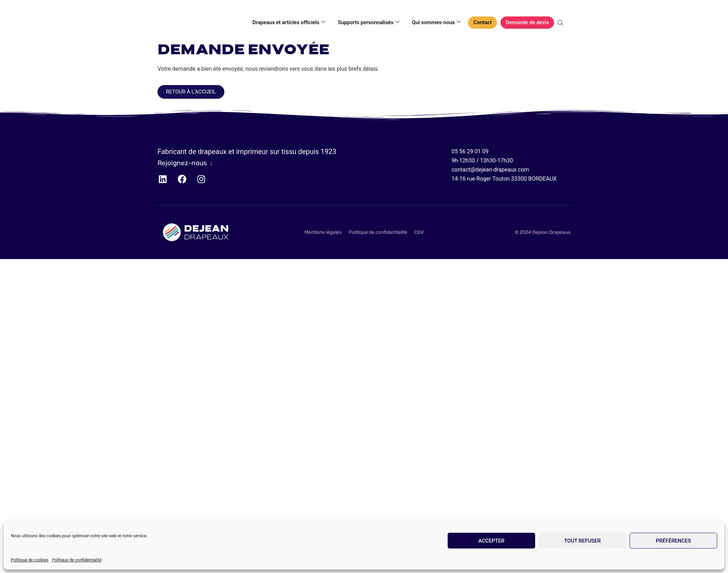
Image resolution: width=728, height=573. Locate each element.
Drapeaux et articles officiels (289, 22)
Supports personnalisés (369, 22)
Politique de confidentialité (77, 560)
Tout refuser (583, 541)
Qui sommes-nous (436, 22)
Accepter (492, 541)
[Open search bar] (561, 23)
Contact (482, 22)
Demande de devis (527, 22)
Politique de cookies (30, 560)
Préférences (673, 541)
